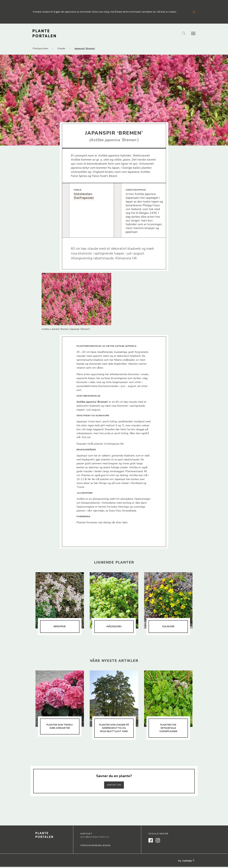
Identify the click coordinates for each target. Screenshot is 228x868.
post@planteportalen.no (95, 838)
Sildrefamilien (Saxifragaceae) (84, 196)
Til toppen (186, 862)
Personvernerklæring (96, 847)
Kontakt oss (114, 786)
